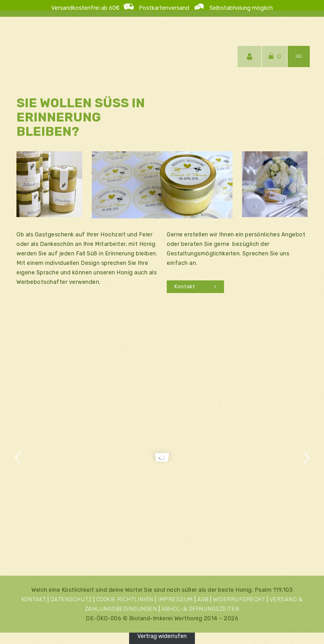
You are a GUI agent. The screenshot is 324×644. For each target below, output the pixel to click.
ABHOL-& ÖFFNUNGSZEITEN (200, 609)
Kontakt (195, 287)
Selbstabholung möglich (239, 8)
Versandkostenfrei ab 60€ (86, 8)
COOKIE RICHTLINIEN (125, 599)
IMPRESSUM (175, 599)
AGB (203, 599)
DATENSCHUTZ (71, 599)
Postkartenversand (167, 8)
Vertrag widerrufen (162, 636)
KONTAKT (34, 599)
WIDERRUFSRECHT (239, 599)
